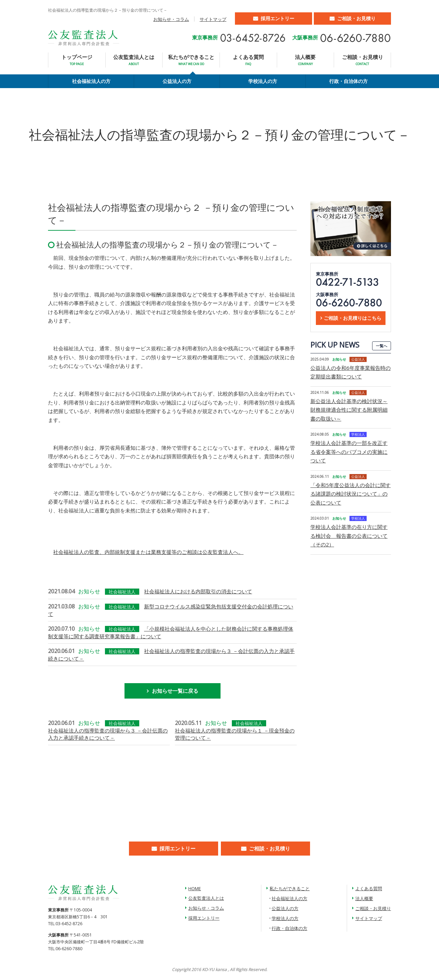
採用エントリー (277, 18)
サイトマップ (213, 19)
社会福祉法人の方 (91, 81)
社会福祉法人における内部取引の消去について (198, 591)
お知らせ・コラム (171, 19)
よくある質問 (248, 60)
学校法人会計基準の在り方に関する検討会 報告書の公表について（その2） (349, 536)
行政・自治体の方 (348, 81)
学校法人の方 (263, 81)
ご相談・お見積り (356, 18)
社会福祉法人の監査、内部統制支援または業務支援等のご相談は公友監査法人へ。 (148, 552)
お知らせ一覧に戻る (175, 691)
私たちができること (191, 60)
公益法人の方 (177, 81)
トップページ (77, 60)
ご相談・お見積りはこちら (353, 318)
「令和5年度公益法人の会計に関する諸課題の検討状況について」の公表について (351, 494)
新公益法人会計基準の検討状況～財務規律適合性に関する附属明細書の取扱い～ (349, 410)
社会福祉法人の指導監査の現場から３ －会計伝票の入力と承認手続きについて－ (108, 734)
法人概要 (305, 60)
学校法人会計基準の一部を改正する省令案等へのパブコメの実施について (349, 452)
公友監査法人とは (134, 60)
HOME (195, 888)
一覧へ (382, 346)
